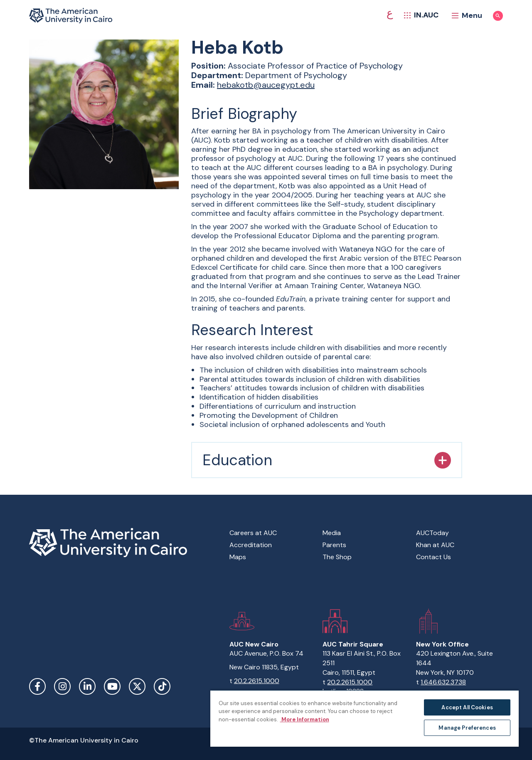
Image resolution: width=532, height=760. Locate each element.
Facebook (37, 686)
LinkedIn (87, 686)
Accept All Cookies (467, 707)
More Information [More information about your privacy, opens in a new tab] (305, 719)
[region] (365, 718)
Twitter (137, 686)
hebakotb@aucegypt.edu (266, 85)
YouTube (112, 686)
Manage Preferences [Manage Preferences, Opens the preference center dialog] (467, 728)
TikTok (162, 686)
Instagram (62, 686)
